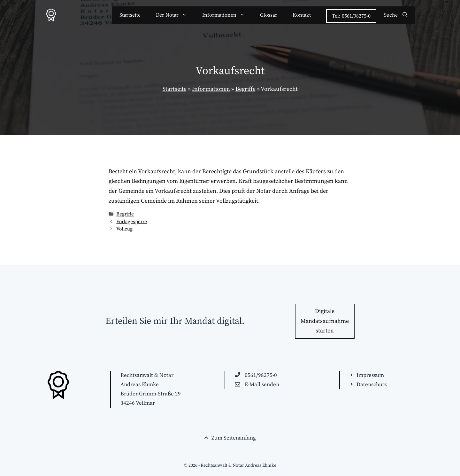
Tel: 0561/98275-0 (351, 16)
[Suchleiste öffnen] (396, 15)
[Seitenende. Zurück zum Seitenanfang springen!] (230, 438)
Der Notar (175, 15)
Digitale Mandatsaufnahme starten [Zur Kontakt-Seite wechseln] (325, 321)
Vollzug (124, 229)
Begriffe (245, 89)
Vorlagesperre (132, 222)
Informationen (227, 15)
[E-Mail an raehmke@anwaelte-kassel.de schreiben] (257, 385)
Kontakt (302, 15)
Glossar (269, 15)
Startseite (130, 15)
